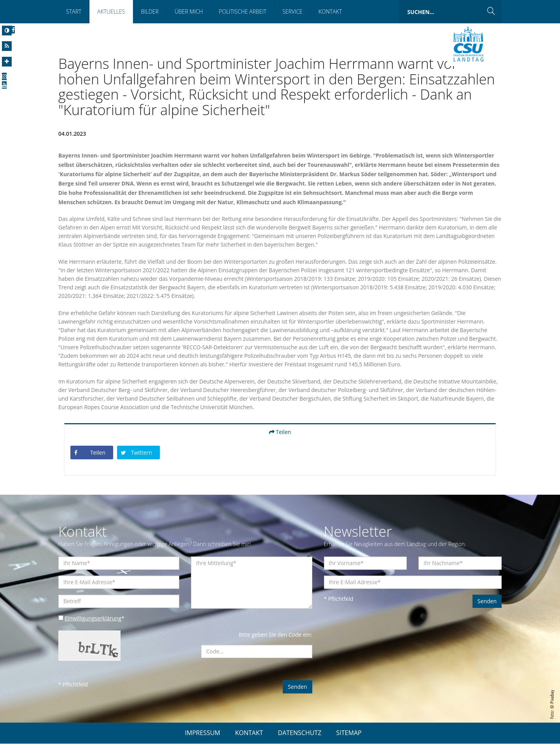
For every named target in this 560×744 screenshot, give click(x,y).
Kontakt (330, 11)
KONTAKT (249, 733)
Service (292, 11)
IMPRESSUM (202, 733)
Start (74, 11)
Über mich (189, 11)
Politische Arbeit (243, 11)
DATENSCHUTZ (300, 733)
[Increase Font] (7, 62)
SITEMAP (349, 733)
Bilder (150, 11)
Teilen (280, 432)
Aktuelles (111, 11)
